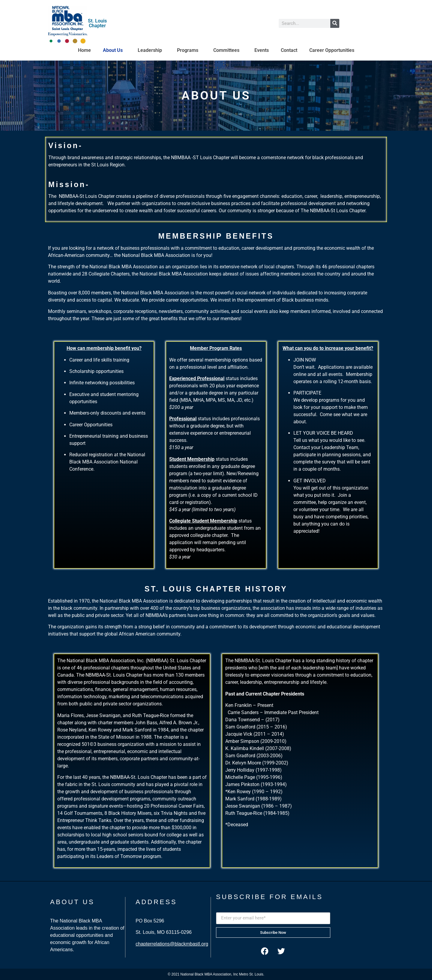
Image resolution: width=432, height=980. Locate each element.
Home (84, 50)
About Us (114, 50)
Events (262, 50)
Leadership (151, 50)
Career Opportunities (332, 50)
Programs (189, 50)
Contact (289, 50)
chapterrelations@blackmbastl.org (172, 944)
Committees (228, 50)
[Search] (335, 23)
